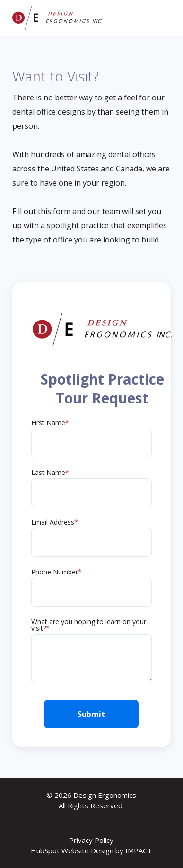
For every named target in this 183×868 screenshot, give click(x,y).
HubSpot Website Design (72, 850)
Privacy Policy (91, 840)
